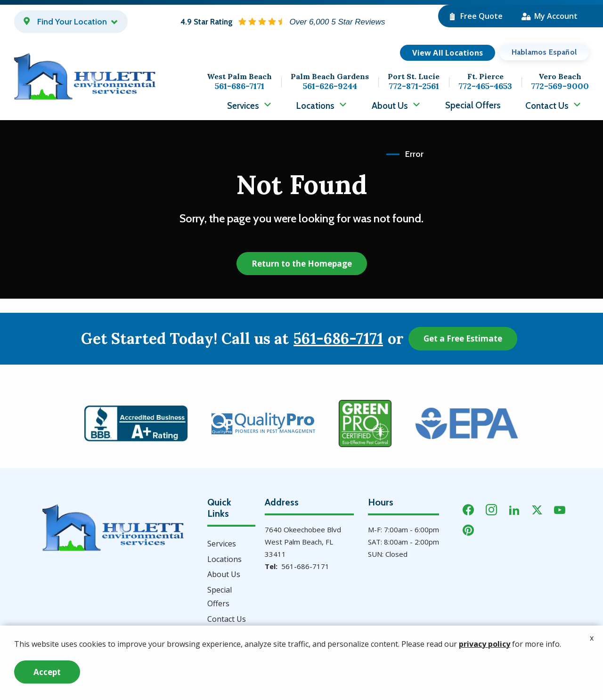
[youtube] (560, 509)
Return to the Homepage (302, 264)
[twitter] (537, 509)
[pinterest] (468, 529)
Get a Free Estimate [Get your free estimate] (463, 338)
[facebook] (468, 509)
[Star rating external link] (283, 22)
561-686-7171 (338, 339)
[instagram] (491, 509)
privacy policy (485, 673)
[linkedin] (514, 509)
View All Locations (448, 53)
